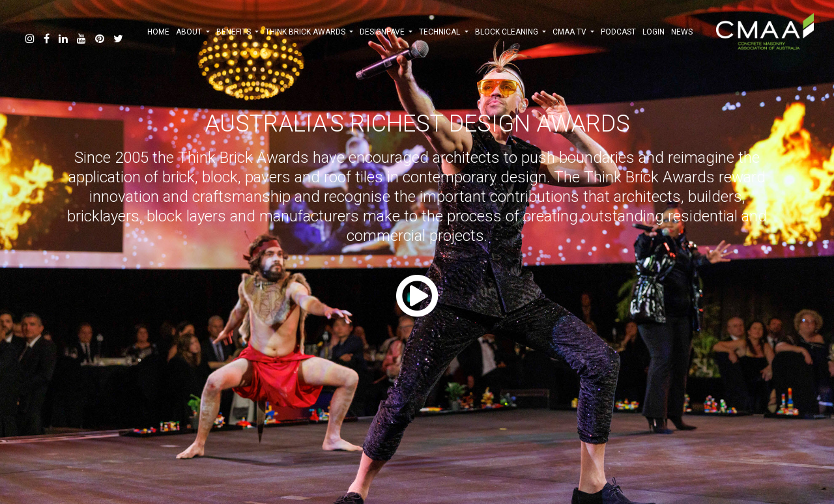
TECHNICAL (443, 32)
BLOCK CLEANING (510, 32)
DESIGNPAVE (386, 32)
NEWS (682, 32)
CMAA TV (573, 32)
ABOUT (193, 32)
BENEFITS (237, 32)
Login (654, 32)
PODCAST (618, 32)
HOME (158, 32)
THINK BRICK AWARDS (309, 32)
